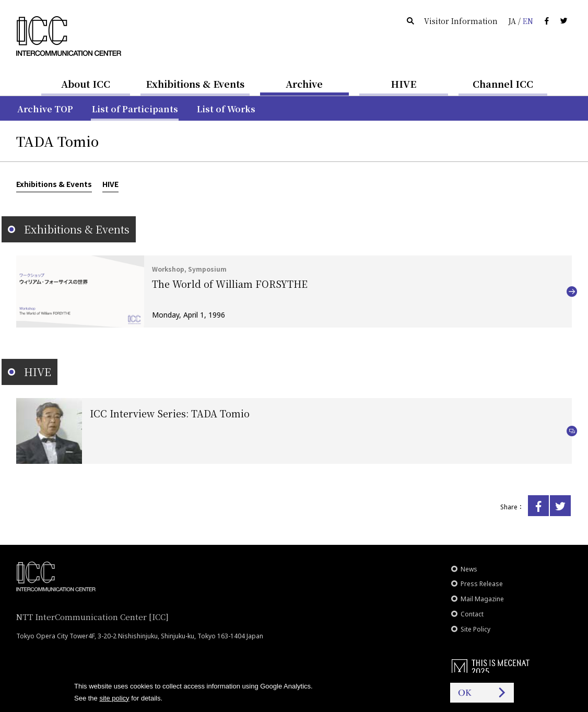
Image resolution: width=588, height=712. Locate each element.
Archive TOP (45, 109)
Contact (472, 614)
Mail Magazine (482, 599)
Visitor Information (461, 21)
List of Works (226, 109)
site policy (114, 698)
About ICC (86, 84)
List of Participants (135, 109)
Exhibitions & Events (195, 84)
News (469, 569)
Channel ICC (503, 84)
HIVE (404, 84)
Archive (304, 84)
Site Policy (475, 629)
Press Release (482, 584)
